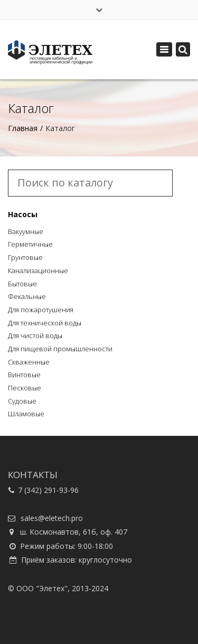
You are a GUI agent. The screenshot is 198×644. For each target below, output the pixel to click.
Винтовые (24, 375)
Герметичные (30, 244)
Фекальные (27, 296)
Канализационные (38, 270)
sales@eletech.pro (52, 518)
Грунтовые (25, 257)
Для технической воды (45, 323)
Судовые (22, 401)
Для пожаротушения (41, 310)
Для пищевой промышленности (60, 349)
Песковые (25, 388)
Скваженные (29, 362)
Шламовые (26, 414)
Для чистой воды (35, 335)
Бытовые (22, 284)
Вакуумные (26, 231)
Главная (23, 128)
